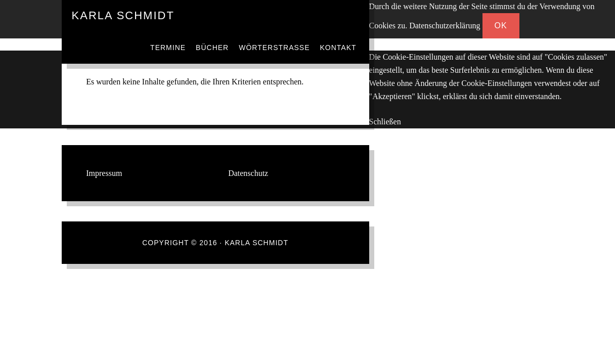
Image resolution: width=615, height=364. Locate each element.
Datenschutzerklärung (445, 26)
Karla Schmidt (123, 15)
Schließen (385, 122)
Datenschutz (248, 173)
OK (501, 26)
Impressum (104, 173)
